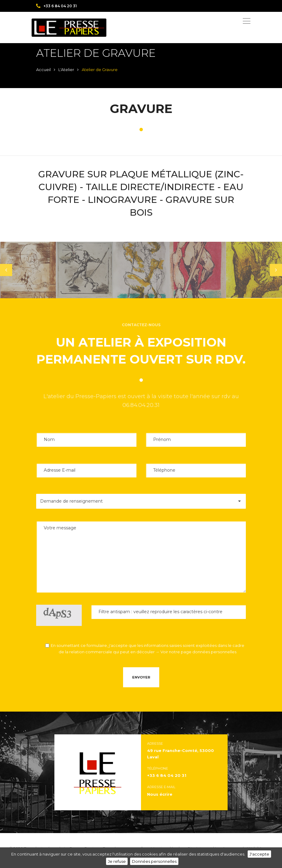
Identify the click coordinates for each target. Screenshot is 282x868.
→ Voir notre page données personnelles (196, 652)
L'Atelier (66, 70)
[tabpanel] (28, 270)
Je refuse (117, 861)
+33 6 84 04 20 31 (57, 6)
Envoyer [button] (141, 677)
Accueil (43, 70)
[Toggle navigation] (247, 21)
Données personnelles (154, 861)
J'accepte (259, 854)
